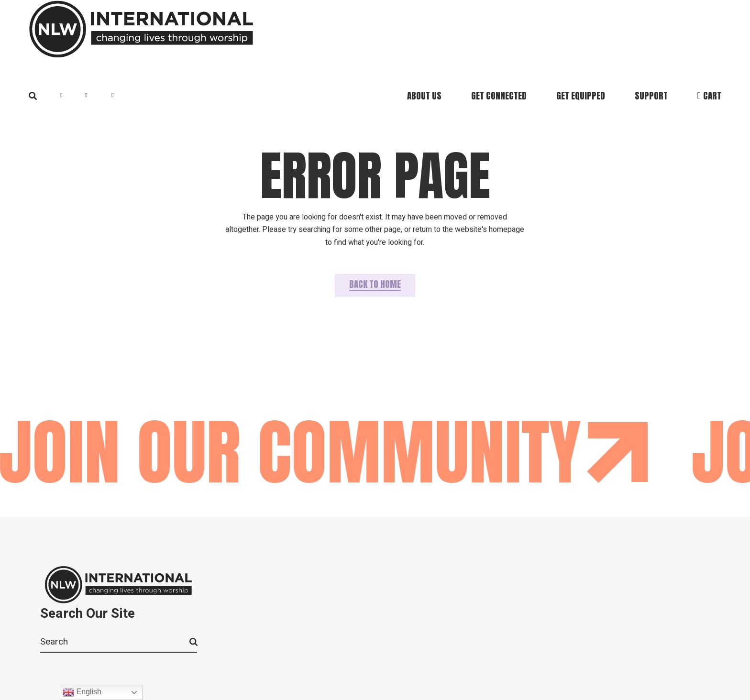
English (82, 692)
